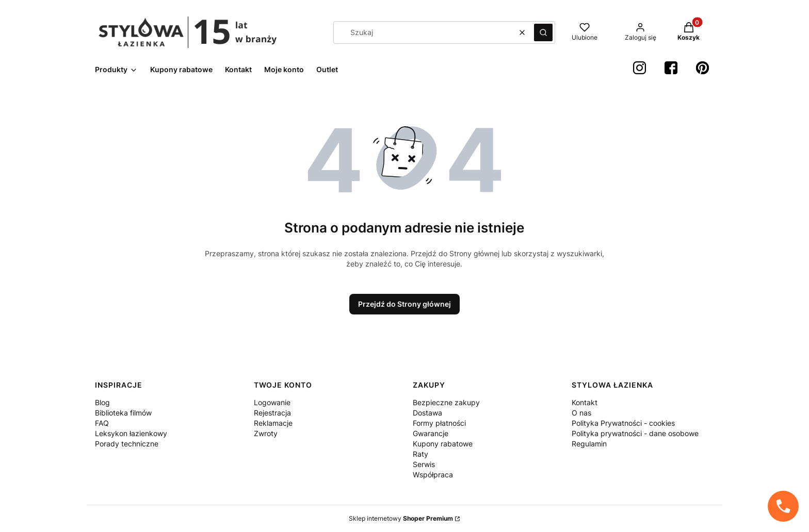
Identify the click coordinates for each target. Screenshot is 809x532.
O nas (581, 413)
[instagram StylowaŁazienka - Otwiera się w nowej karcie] (640, 68)
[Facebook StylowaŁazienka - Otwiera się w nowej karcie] (671, 68)
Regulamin (589, 444)
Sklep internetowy (401, 518)
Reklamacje (273, 423)
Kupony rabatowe (443, 444)
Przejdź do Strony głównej (405, 304)
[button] (543, 32)
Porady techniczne (127, 444)
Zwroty (266, 433)
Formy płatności (439, 423)
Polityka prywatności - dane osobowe (635, 433)
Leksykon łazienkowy (131, 433)
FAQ (102, 423)
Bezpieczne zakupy (446, 402)
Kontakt (585, 402)
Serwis (424, 464)
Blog (102, 402)
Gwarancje (431, 433)
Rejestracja (272, 413)
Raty (420, 454)
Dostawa (427, 413)
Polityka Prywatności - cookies (623, 423)
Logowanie (272, 402)
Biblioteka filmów (123, 413)
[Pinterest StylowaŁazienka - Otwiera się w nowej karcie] (702, 68)
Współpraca (433, 475)
